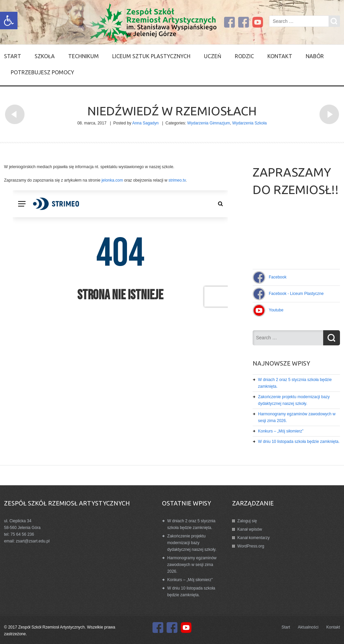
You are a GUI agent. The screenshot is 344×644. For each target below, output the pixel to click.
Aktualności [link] (308, 627)
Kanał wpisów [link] (250, 529)
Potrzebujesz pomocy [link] (42, 72)
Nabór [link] (315, 56)
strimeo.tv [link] (177, 180)
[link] (9, 21)
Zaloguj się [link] (247, 521)
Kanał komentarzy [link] (254, 538)
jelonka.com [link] (112, 180)
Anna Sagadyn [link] (145, 123)
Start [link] (13, 56)
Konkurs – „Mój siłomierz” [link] (281, 431)
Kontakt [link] (280, 56)
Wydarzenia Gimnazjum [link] (208, 123)
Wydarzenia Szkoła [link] (249, 123)
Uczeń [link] (213, 56)
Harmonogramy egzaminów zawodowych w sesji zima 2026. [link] (192, 565)
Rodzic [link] (244, 56)
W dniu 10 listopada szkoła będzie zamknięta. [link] (299, 442)
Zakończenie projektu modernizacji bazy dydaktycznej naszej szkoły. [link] (192, 543)
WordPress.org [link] (251, 546)
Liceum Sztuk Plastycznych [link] (151, 56)
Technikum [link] (83, 56)
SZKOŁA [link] (45, 56)
